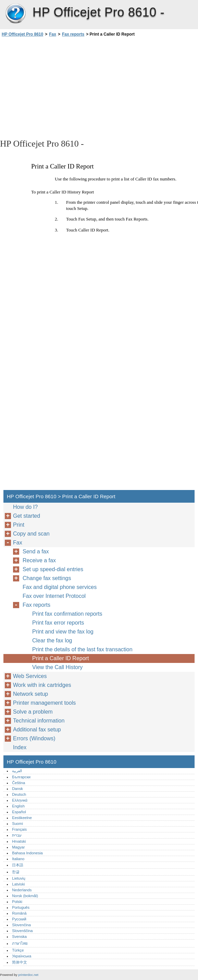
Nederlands (22, 890)
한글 (16, 872)
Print (19, 525)
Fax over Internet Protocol (54, 596)
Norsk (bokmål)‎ (25, 896)
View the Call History (57, 667)
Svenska (19, 937)
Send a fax (36, 551)
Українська (22, 956)
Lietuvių (19, 878)
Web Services (30, 676)
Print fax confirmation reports (67, 614)
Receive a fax (39, 560)
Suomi (17, 824)
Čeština (18, 783)
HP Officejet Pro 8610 (15, 14)
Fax (53, 34)
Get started (27, 516)
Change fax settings (47, 578)
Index (20, 747)
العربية (17, 771)
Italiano (18, 859)
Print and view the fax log (63, 632)
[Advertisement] (61, 87)
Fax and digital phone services (60, 587)
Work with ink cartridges (42, 685)
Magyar (18, 847)
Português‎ (21, 907)
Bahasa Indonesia (27, 853)
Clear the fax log (52, 640)
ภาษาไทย (20, 943)
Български (21, 777)
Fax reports (73, 34)
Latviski (18, 884)
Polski (17, 902)
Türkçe (18, 950)
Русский (19, 919)
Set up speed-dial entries (53, 569)
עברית (17, 835)
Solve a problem (33, 712)
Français (19, 829)
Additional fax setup (37, 730)
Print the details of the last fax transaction (82, 649)
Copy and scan (31, 534)
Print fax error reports (58, 623)
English (18, 806)
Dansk (17, 789)
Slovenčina (21, 925)
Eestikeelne (22, 818)
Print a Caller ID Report (60, 658)
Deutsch (19, 794)
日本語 (18, 865)
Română (19, 913)
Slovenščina (22, 931)
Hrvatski (19, 841)
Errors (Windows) (34, 738)
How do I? (25, 507)
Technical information (39, 721)
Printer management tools (44, 703)
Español (19, 812)
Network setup (30, 694)
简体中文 (20, 962)
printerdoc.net (28, 975)
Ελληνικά (20, 800)
